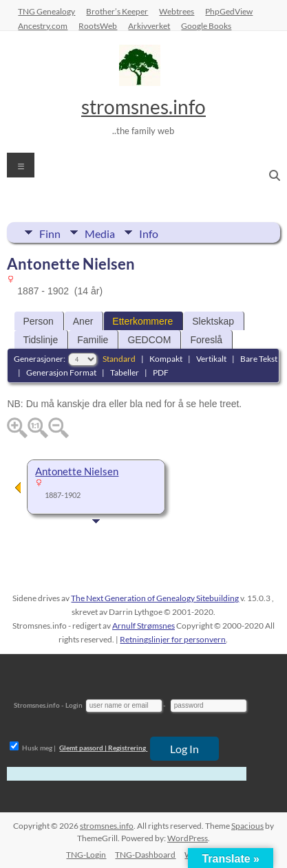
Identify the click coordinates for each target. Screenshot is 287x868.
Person (38, 321)
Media (100, 232)
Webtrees (177, 11)
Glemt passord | (83, 748)
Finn (50, 232)
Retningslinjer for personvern (173, 639)
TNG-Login (86, 855)
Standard (119, 359)
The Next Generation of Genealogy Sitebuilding (155, 598)
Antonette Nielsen (77, 471)
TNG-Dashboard (145, 855)
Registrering (127, 748)
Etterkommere (142, 321)
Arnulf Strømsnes (143, 626)
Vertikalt (211, 359)
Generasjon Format (61, 372)
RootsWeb (98, 25)
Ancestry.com (43, 25)
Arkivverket (149, 25)
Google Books (206, 25)
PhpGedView (229, 11)
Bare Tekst (259, 359)
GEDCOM (149, 340)
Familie (93, 340)
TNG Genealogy (46, 11)
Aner (83, 321)
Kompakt (166, 359)
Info (149, 232)
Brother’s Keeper (117, 11)
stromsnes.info (143, 107)
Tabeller (125, 372)
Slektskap (213, 321)
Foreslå (206, 340)
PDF (161, 372)
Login (74, 705)
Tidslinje (40, 340)
